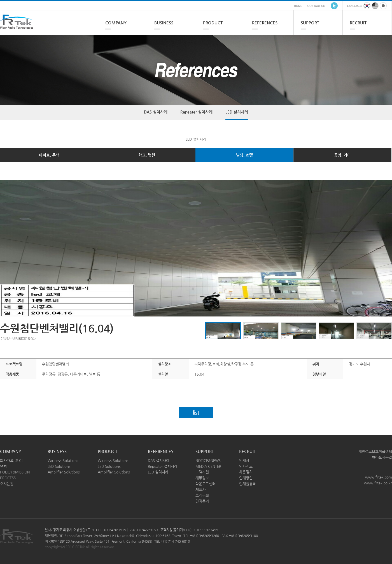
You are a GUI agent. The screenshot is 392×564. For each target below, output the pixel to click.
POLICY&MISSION (15, 472)
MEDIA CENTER (208, 466)
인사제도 (246, 466)
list (196, 412)
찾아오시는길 (382, 457)
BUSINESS (164, 23)
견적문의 (202, 501)
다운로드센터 (206, 484)
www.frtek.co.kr (378, 483)
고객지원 (202, 472)
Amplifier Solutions (64, 472)
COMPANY (116, 23)
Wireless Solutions (63, 460)
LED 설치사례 (237, 112)
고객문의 (202, 495)
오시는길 (7, 484)
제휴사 (200, 490)
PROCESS (8, 478)
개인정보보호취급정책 (375, 451)
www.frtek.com (379, 477)
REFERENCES (265, 23)
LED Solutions (59, 466)
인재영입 (246, 478)
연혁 (3, 466)
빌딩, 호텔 (244, 155)
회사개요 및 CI (11, 460)
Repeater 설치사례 (196, 112)
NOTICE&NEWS (208, 460)
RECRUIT (358, 23)
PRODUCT (213, 23)
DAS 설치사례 (156, 112)
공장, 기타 (342, 155)
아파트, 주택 (49, 155)
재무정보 (202, 478)
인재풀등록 (248, 484)
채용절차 (246, 472)
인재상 (244, 460)
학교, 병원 (147, 155)
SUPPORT (310, 23)
